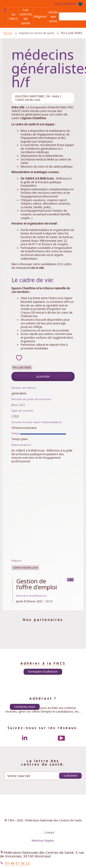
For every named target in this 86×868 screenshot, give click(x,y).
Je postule (43, 376)
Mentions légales (43, 841)
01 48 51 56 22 (17, 863)
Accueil (5, 10)
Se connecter (65, 3)
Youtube (61, 738)
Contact (49, 833)
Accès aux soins (53, 16)
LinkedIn (25, 738)
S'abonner (71, 776)
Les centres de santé (26, 16)
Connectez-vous (25, 707)
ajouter (19, 358)
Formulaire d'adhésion (43, 672)
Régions (40, 16)
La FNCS (13, 16)
